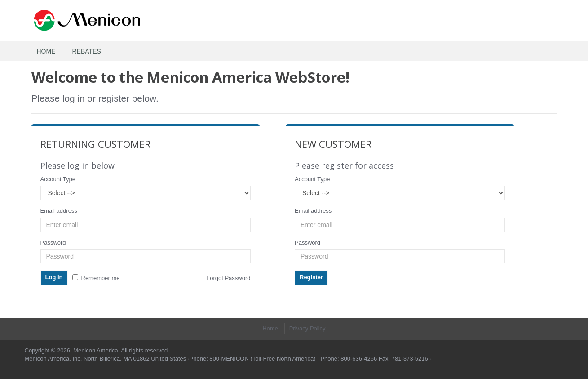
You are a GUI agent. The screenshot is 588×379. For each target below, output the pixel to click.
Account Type (58, 179)
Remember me (96, 278)
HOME (46, 51)
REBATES (87, 51)
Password (53, 243)
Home (270, 328)
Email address (59, 211)
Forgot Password (228, 278)
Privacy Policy (307, 328)
